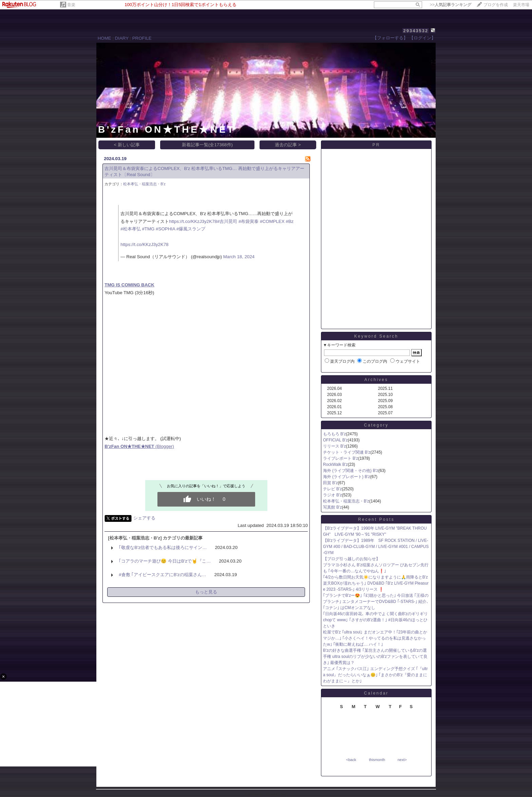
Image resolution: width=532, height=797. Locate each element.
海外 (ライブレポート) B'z (347, 477)
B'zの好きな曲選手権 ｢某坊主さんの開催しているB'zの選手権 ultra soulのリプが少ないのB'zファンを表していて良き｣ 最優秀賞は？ (375, 657)
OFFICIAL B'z (335, 440)
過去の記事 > (288, 145)
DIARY (122, 38)
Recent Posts (376, 519)
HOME (104, 38)
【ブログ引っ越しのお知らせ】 (351, 559)
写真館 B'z (332, 507)
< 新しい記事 (127, 145)
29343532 (416, 31)
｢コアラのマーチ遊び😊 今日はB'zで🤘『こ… (165, 561)
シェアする (144, 518)
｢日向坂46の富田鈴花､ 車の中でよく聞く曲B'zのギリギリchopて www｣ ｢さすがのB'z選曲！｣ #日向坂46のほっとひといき (375, 620)
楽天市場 (521, 5)
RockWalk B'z (335, 464)
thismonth (377, 760)
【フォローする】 (390, 38)
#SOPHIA (165, 229)
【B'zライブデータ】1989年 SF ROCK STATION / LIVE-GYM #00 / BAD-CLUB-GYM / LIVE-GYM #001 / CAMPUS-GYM (376, 547)
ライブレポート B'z (341, 458)
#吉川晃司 (227, 221)
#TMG (148, 229)
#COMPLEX (272, 221)
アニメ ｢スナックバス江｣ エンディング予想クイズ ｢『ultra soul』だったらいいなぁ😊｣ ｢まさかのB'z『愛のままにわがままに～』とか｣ (375, 675)
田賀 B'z (330, 483)
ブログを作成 (496, 5)
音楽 (71, 5)
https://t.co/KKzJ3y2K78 (193, 221)
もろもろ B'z (335, 434)
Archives (376, 380)
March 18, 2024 (239, 257)
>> (451, 5)
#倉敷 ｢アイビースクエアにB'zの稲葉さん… (163, 575)
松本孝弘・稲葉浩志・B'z (144, 184)
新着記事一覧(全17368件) (207, 145)
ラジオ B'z (332, 495)
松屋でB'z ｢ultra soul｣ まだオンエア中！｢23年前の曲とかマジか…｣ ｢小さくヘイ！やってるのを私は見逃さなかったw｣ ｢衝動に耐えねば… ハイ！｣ (375, 638)
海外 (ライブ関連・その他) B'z (351, 471)
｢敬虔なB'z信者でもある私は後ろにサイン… (163, 547)
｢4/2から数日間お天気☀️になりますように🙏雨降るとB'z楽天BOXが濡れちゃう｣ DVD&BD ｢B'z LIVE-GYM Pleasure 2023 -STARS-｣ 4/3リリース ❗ (376, 583)
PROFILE (142, 38)
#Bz (290, 221)
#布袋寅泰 (249, 221)
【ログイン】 (422, 38)
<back (351, 760)
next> (402, 760)
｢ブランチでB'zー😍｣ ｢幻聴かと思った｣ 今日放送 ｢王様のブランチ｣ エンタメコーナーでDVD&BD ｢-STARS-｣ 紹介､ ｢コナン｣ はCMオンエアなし (376, 602)
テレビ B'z (332, 489)
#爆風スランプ (191, 229)
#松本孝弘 (130, 229)
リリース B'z (335, 446)
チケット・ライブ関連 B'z (347, 452)
